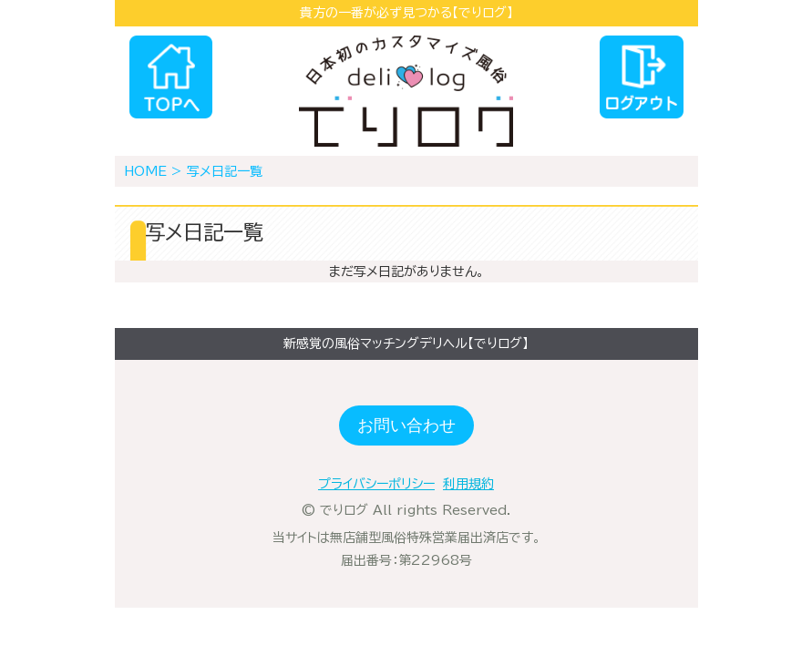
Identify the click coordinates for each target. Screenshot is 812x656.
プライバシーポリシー (376, 484)
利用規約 (468, 484)
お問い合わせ (406, 425)
